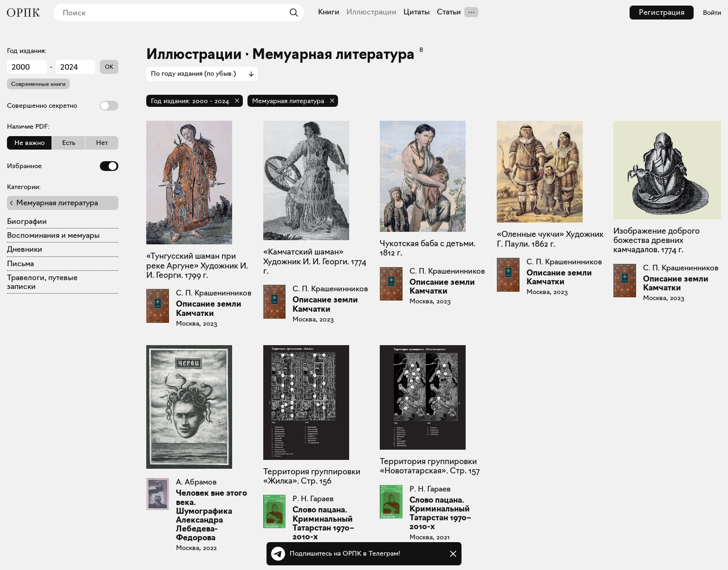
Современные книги (38, 84)
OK (109, 67)
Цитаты (417, 12)
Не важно (29, 143)
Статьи (449, 12)
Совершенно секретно (63, 106)
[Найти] (292, 13)
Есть (69, 143)
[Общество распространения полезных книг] (23, 13)
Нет (102, 143)
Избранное (63, 166)
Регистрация (662, 12)
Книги (329, 12)
